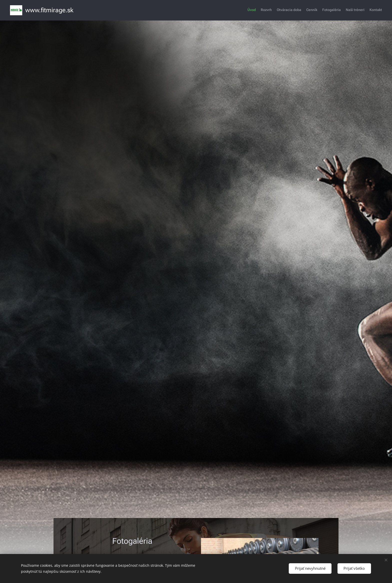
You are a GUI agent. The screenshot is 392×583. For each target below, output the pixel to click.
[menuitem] (353, 10)
